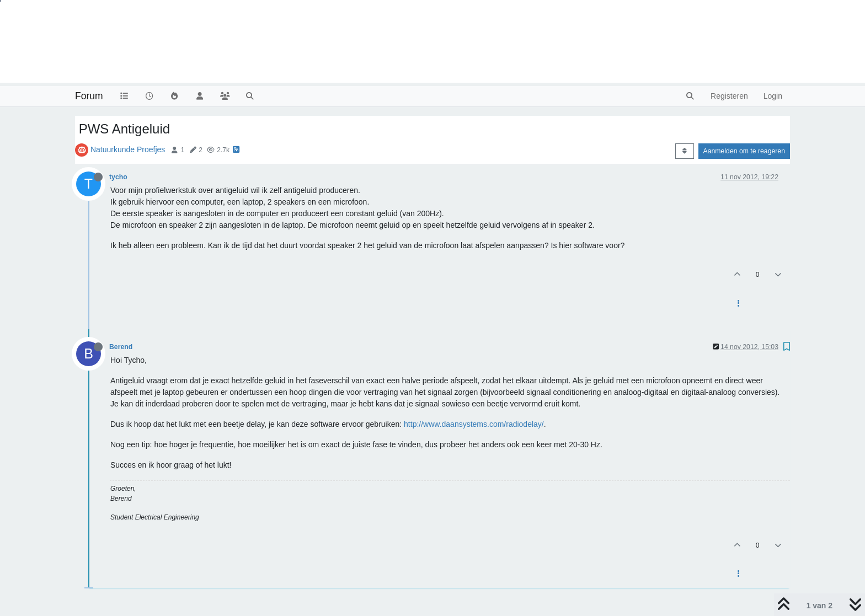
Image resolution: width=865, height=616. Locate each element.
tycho (118, 177)
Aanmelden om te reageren (744, 151)
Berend (121, 347)
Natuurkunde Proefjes (128, 149)
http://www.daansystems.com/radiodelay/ (474, 424)
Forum (89, 96)
